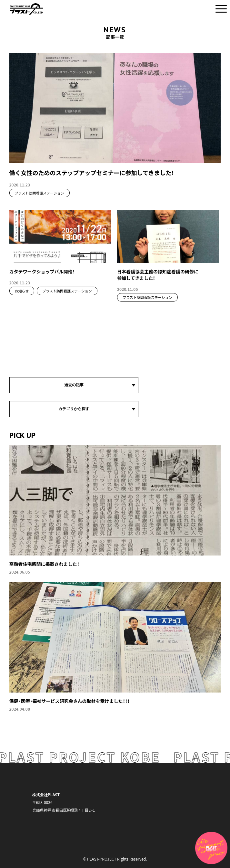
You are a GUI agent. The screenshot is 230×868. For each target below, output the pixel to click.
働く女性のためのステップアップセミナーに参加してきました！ (92, 173)
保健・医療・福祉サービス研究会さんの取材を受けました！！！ (70, 701)
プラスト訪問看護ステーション (40, 193)
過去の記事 (74, 385)
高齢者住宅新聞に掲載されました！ (44, 564)
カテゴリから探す (74, 409)
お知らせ (22, 291)
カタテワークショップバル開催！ (42, 271)
